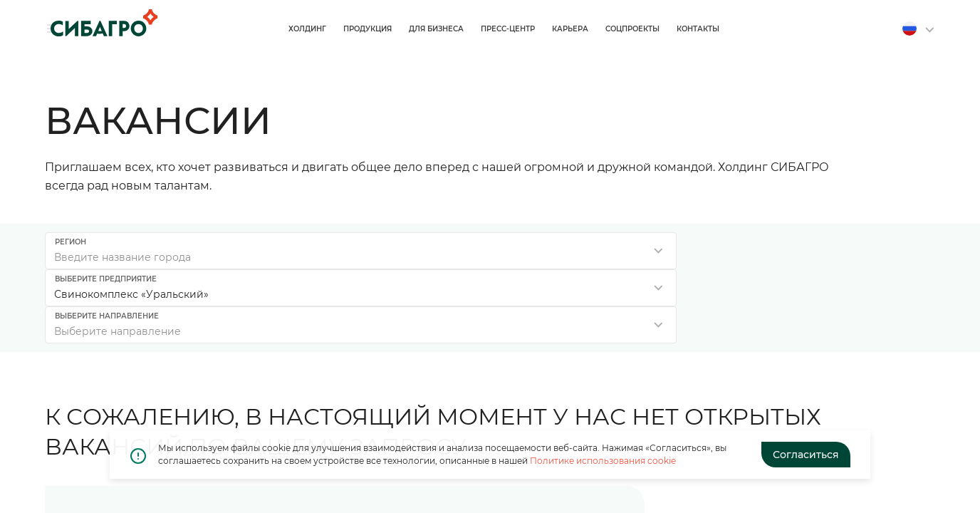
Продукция (526, 29)
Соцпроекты (791, 29)
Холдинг (466, 29)
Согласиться (806, 455)
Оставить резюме (807, 411)
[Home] (98, 23)
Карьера (729, 29)
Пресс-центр (667, 29)
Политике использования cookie (603, 461)
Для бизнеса (595, 29)
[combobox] (186, 251)
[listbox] (490, 251)
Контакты (857, 29)
